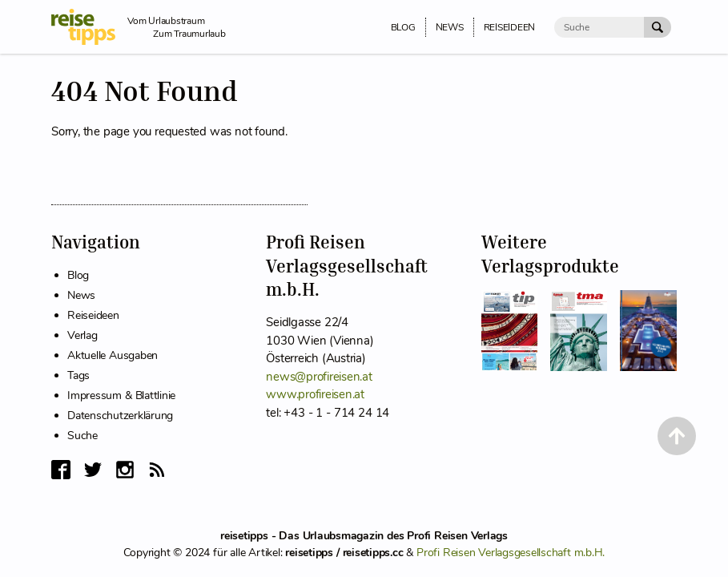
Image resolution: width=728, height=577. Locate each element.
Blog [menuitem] (403, 27)
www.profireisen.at (315, 394)
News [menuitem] (450, 27)
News (81, 295)
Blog (78, 275)
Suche (82, 436)
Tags (78, 375)
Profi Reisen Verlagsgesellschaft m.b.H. (511, 553)
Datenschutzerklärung (120, 416)
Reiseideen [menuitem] (510, 27)
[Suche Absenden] (658, 27)
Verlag (82, 335)
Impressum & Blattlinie (121, 395)
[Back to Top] (677, 436)
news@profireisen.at (319, 377)
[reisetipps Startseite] (89, 27)
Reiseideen (93, 315)
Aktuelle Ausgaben (113, 355)
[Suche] (599, 27)
